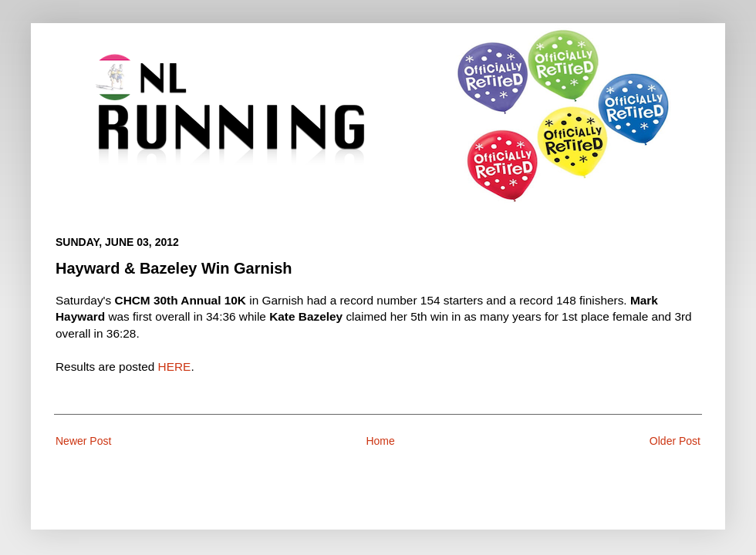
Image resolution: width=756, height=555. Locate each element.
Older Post (675, 441)
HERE (175, 367)
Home (380, 441)
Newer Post (83, 441)
